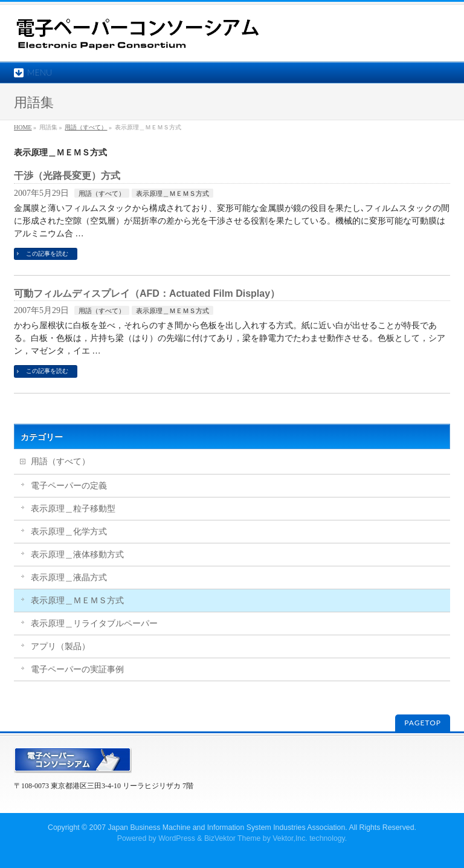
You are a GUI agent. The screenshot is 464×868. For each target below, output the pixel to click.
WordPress (177, 838)
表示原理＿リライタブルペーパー (94, 623)
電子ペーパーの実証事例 (77, 669)
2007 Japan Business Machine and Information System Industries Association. (218, 828)
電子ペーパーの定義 (69, 486)
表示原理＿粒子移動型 (73, 509)
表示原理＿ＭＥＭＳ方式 (172, 193)
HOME (23, 127)
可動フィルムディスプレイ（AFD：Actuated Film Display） (147, 293)
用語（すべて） (86, 127)
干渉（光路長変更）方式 (67, 176)
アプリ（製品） (60, 646)
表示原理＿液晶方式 (69, 578)
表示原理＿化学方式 (69, 532)
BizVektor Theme (233, 838)
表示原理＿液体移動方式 (77, 555)
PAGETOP (423, 723)
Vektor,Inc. (290, 838)
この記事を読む (47, 254)
